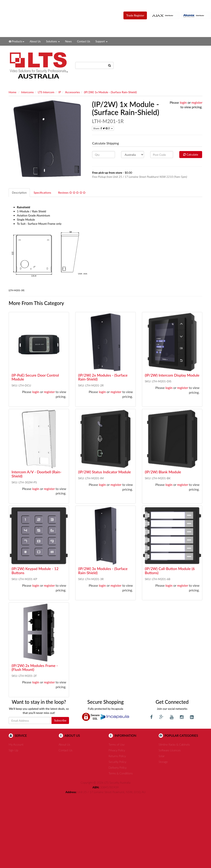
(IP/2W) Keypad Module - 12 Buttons (35, 571)
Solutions (53, 41)
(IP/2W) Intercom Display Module (172, 375)
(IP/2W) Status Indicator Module (104, 472)
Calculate (191, 154)
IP (60, 92)
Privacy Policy (117, 750)
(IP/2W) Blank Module (163, 472)
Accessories (73, 92)
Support (101, 41)
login (183, 102)
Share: (103, 128)
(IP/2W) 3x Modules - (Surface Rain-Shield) (103, 571)
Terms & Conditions (121, 773)
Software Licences (170, 750)
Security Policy (117, 762)
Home (12, 92)
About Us (35, 41)
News (68, 41)
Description (19, 193)
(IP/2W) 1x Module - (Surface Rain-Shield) (110, 92)
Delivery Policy (118, 767)
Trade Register (135, 15)
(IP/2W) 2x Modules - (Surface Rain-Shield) (103, 377)
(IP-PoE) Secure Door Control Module (35, 377)
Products (17, 41)
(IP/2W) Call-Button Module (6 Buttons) (170, 571)
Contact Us (84, 41)
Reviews (72, 193)
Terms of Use (117, 744)
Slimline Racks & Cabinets (174, 744)
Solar (162, 756)
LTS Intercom (46, 92)
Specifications (42, 193)
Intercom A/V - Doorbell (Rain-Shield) (36, 474)
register (197, 102)
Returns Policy (117, 756)
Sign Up (13, 750)
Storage (163, 762)
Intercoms (28, 92)
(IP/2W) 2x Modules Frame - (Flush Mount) (35, 668)
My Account (16, 744)
